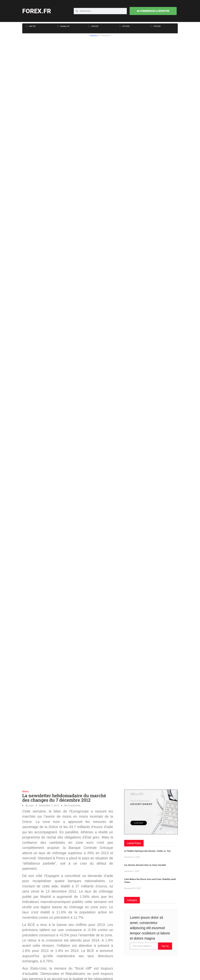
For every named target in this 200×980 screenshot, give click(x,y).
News (25, 791)
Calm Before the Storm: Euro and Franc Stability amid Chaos (150, 881)
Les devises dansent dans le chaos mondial (145, 865)
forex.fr (37, 11)
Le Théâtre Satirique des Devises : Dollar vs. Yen (147, 851)
